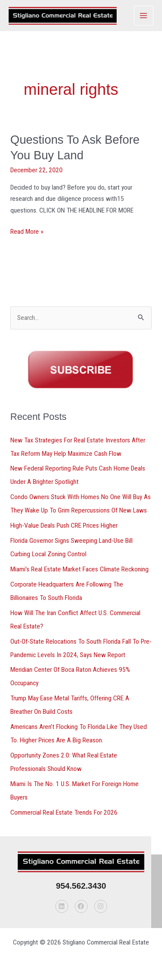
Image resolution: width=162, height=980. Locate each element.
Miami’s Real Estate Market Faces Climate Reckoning (79, 569)
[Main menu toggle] (144, 15)
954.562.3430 (81, 886)
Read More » (27, 231)
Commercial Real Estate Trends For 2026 (64, 812)
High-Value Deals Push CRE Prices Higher (64, 525)
